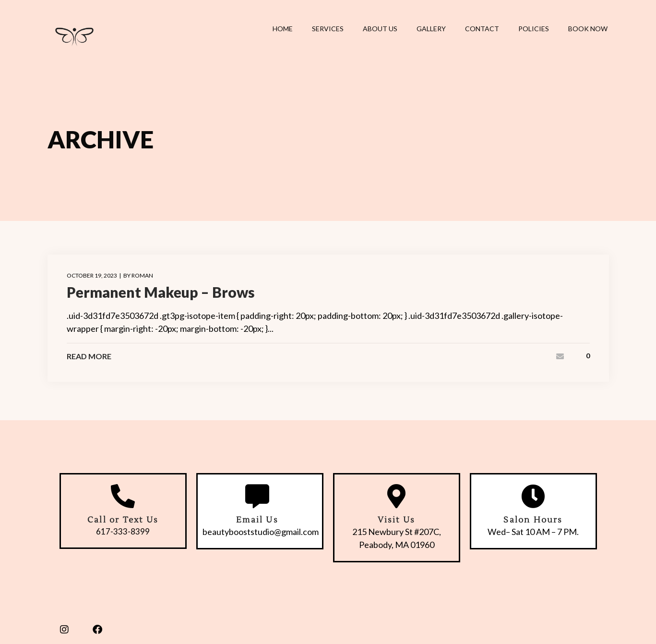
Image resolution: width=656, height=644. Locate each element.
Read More (89, 356)
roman (142, 275)
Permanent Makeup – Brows (161, 292)
